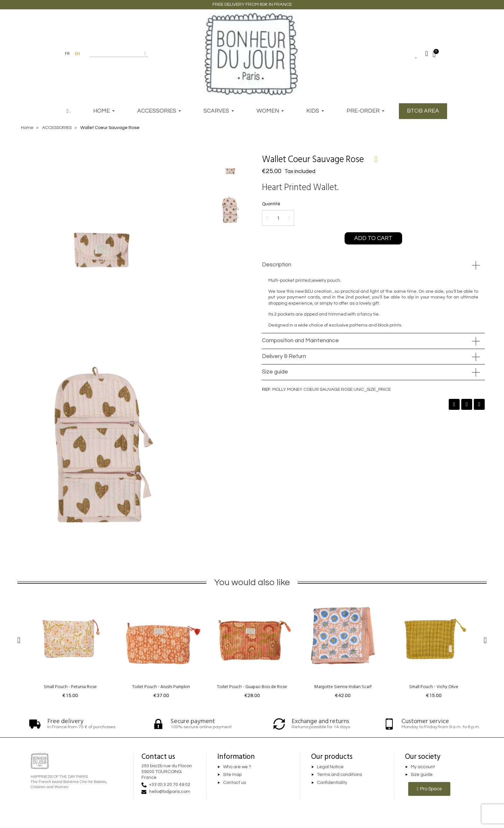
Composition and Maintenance (300, 341)
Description (277, 265)
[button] (373, 238)
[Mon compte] (427, 54)
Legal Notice (330, 767)
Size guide (275, 372)
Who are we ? (237, 767)
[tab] (373, 265)
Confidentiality (332, 783)
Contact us (234, 783)
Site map (232, 775)
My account (423, 767)
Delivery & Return (284, 356)
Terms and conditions (339, 775)
